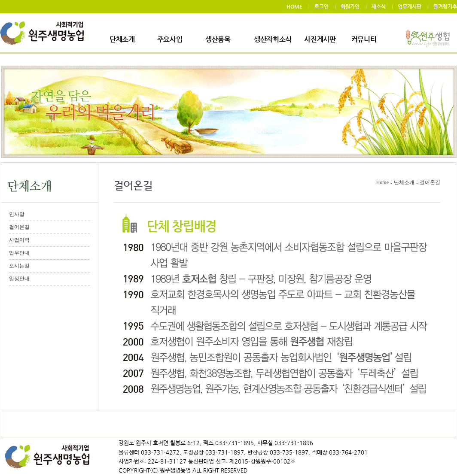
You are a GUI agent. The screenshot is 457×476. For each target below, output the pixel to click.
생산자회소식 (273, 39)
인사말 (17, 214)
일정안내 (19, 279)
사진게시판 (320, 39)
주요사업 (170, 39)
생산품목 (218, 39)
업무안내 (19, 253)
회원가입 (350, 6)
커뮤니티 (364, 39)
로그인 (321, 6)
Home (382, 182)
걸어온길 (19, 227)
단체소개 (122, 39)
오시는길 (19, 266)
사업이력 (19, 240)
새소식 (379, 6)
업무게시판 (410, 6)
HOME (294, 6)
